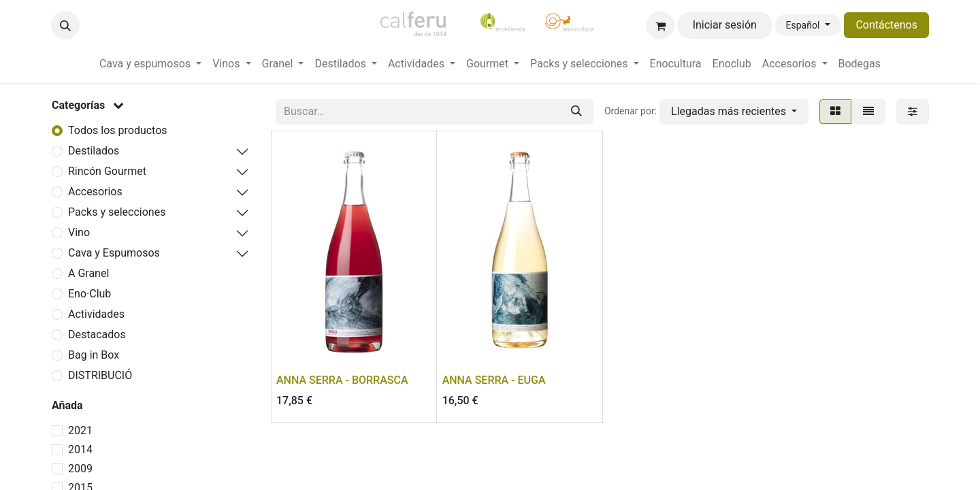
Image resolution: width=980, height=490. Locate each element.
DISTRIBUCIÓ (100, 375)
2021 (80, 430)
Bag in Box (94, 355)
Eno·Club (89, 294)
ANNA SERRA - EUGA (494, 380)
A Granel (88, 273)
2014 (80, 450)
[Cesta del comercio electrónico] (660, 25)
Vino (79, 232)
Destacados (97, 334)
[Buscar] (576, 112)
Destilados (94, 151)
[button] (65, 25)
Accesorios (95, 192)
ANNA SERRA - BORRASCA (342, 380)
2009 (80, 469)
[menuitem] (150, 64)
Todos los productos (118, 130)
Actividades (96, 314)
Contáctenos (886, 25)
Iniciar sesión (725, 25)
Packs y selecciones (117, 212)
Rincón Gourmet (107, 171)
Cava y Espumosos (114, 253)
